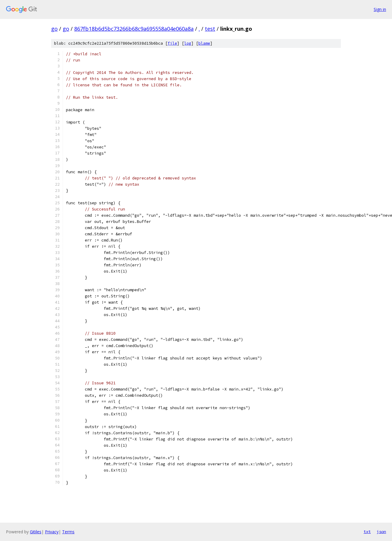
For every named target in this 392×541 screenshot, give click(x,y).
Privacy (52, 532)
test (210, 29)
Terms (68, 532)
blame (204, 43)
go (54, 29)
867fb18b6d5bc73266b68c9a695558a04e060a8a (134, 29)
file (172, 43)
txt (367, 532)
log (188, 43)
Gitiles (36, 532)
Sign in (380, 9)
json (381, 532)
